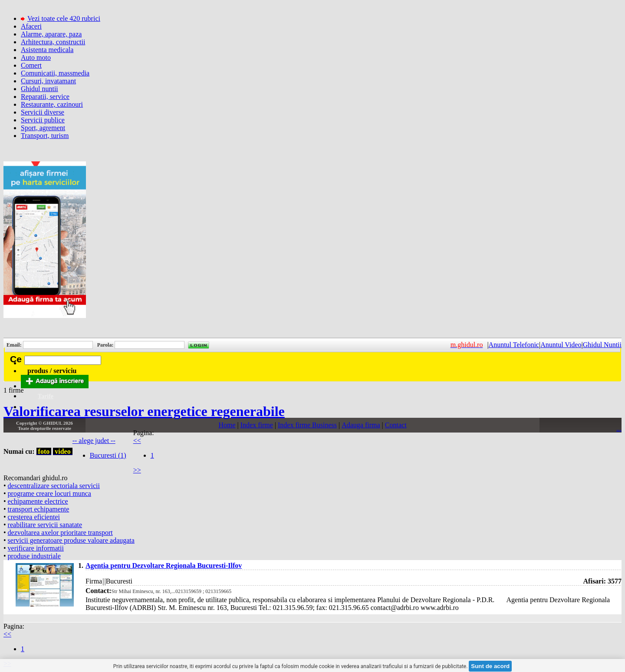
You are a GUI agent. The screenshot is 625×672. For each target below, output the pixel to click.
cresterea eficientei (34, 517)
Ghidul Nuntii (602, 345)
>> (137, 470)
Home (227, 425)
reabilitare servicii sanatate (45, 525)
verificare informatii (36, 548)
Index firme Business (307, 425)
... (619, 428)
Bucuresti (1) (108, 455)
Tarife (46, 396)
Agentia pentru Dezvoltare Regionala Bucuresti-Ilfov (164, 565)
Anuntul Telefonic (514, 345)
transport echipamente (39, 509)
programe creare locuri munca (49, 493)
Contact (396, 425)
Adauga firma (361, 425)
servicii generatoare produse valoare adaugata (71, 540)
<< (137, 441)
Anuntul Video (561, 345)
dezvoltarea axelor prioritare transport (60, 533)
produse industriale (34, 556)
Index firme (257, 425)
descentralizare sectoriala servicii (54, 486)
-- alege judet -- (94, 441)
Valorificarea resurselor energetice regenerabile (144, 411)
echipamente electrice (38, 501)
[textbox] (63, 360)
